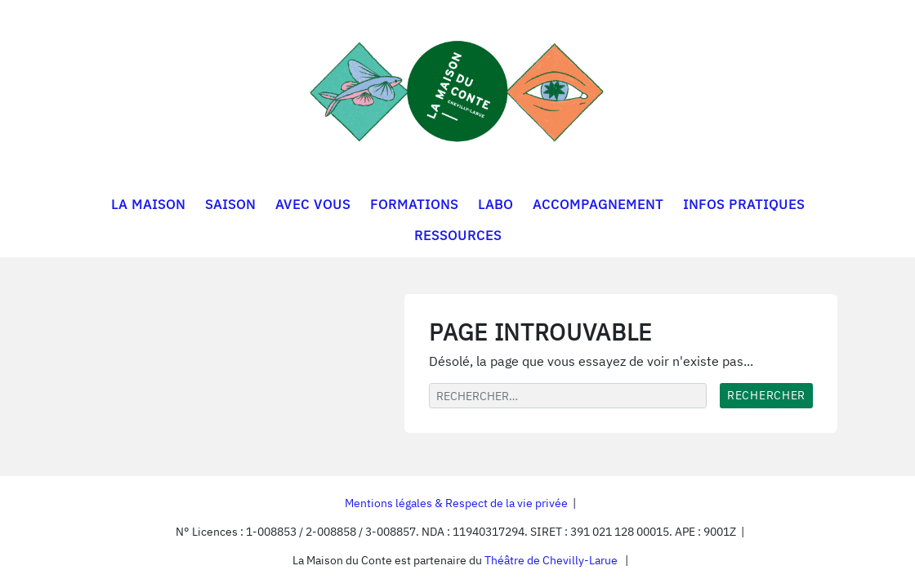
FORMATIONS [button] (414, 204)
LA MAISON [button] (148, 204)
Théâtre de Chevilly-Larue (551, 560)
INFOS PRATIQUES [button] (744, 204)
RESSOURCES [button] (458, 235)
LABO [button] (495, 204)
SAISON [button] (230, 204)
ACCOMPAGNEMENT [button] (598, 204)
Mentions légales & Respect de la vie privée (456, 503)
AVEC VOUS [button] (313, 204)
